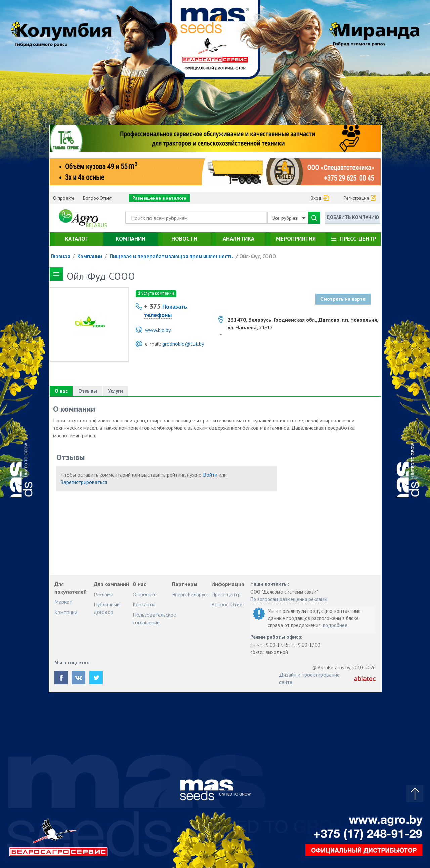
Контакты (144, 604)
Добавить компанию (353, 217)
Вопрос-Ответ (97, 198)
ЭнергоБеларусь (190, 594)
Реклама (103, 594)
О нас (61, 391)
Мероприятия (296, 239)
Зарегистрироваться (84, 482)
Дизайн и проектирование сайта (309, 678)
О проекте (64, 198)
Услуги (115, 391)
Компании (131, 239)
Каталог (76, 239)
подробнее (335, 625)
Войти (210, 475)
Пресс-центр (358, 239)
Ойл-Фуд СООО (258, 256)
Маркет (63, 602)
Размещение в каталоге (159, 198)
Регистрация (356, 198)
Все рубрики (289, 218)
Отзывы (88, 391)
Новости (184, 239)
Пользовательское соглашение (154, 618)
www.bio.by (158, 330)
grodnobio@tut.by (183, 344)
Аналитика (239, 239)
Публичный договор (107, 608)
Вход (316, 198)
